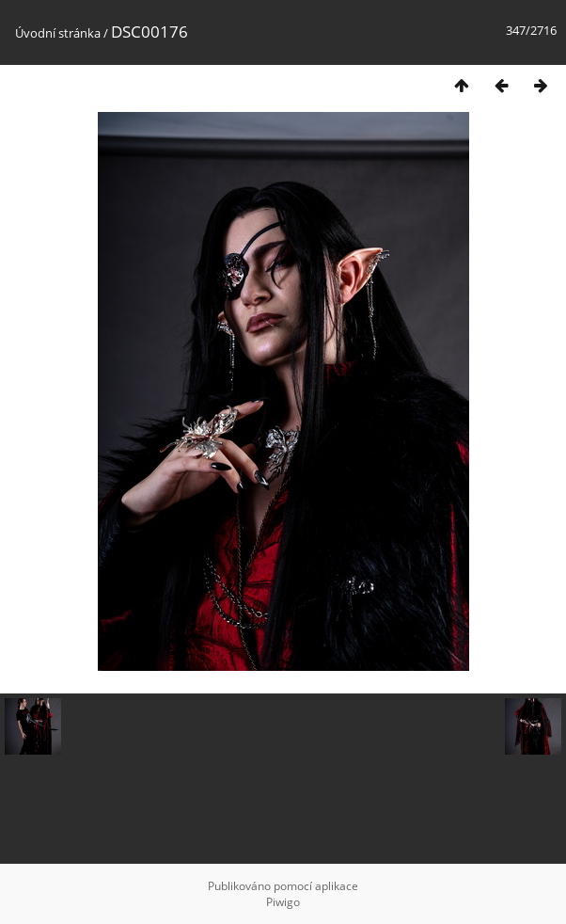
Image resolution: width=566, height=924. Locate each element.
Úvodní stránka (58, 33)
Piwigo (283, 902)
